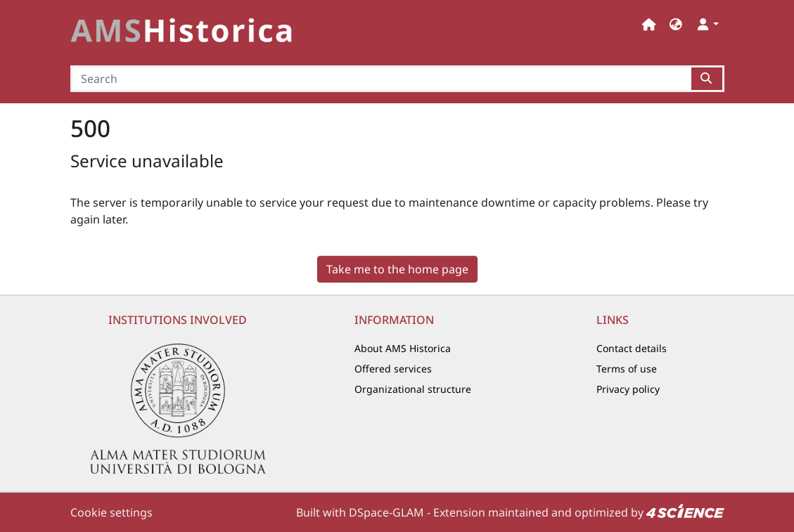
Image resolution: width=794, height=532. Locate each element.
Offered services (393, 369)
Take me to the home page (397, 269)
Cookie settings (111, 512)
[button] (676, 24)
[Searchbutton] (707, 79)
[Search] (381, 79)
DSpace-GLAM (386, 512)
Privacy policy (628, 389)
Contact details (632, 348)
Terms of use (627, 369)
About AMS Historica (403, 348)
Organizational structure (413, 389)
